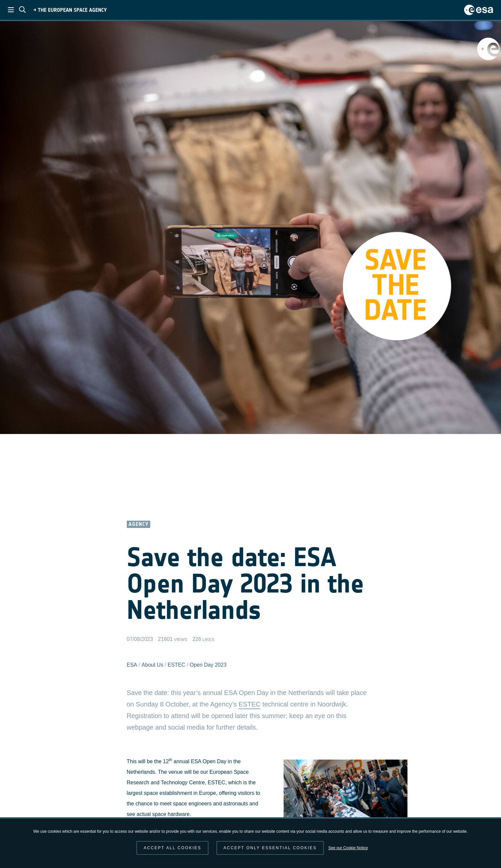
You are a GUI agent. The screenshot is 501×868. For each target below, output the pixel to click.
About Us (153, 665)
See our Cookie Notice (348, 848)
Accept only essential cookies (270, 848)
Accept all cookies (172, 848)
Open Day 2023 (208, 665)
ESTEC (176, 665)
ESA (132, 665)
